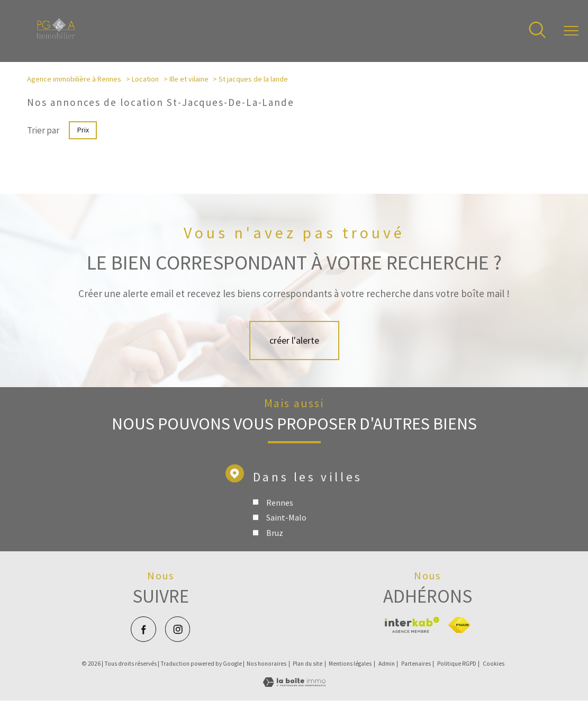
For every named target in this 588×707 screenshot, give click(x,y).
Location (145, 79)
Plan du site (307, 664)
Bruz (275, 549)
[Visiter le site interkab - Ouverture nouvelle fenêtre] (412, 625)
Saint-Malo (286, 533)
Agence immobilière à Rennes (74, 79)
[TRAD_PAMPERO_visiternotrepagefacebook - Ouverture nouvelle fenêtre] (144, 629)
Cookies (494, 664)
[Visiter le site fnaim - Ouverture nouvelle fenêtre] (459, 625)
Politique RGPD (457, 664)
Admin (387, 664)
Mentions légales (350, 664)
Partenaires (416, 664)
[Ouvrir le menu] (571, 31)
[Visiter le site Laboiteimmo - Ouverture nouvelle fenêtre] (294, 684)
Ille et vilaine (189, 79)
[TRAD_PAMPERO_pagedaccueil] (56, 36)
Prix (83, 131)
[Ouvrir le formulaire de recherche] (537, 31)
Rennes (280, 518)
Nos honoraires (266, 664)
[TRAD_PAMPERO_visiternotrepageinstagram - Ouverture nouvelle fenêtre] (178, 629)
